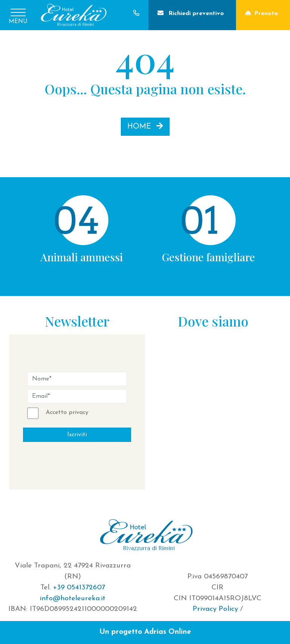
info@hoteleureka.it (72, 599)
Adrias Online (168, 632)
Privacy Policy (215, 609)
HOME (145, 126)
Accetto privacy (67, 412)
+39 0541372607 (79, 588)
